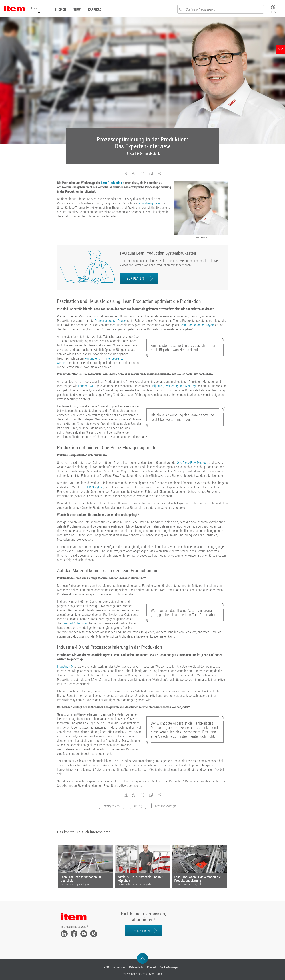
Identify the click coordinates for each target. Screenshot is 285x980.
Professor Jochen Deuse (110, 320)
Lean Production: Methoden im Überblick (81, 879)
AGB (106, 967)
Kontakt (152, 967)
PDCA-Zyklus (95, 487)
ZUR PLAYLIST (136, 278)
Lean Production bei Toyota (197, 325)
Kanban (83, 386)
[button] (126, 174)
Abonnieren (141, 931)
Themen (60, 9)
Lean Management (149, 203)
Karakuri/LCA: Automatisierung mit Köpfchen (140, 879)
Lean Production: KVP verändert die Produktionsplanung (197, 879)
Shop (77, 9)
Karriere (95, 9)
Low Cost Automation (75, 623)
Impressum (119, 967)
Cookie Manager (169, 967)
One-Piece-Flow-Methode (193, 462)
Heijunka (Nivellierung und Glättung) (174, 386)
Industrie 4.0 (65, 666)
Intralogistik (152, 154)
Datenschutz (136, 967)
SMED (93, 386)
